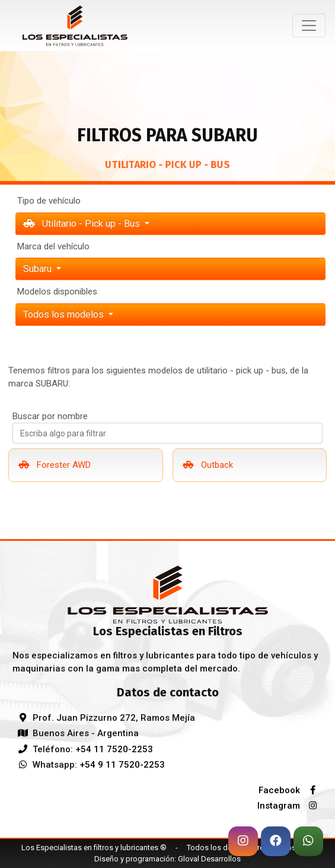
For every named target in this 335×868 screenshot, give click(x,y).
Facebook (291, 790)
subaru (39, 269)
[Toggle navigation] (309, 26)
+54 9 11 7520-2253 (122, 765)
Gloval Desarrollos (209, 859)
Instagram (290, 806)
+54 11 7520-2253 (114, 749)
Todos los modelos (65, 314)
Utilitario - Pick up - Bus (83, 224)
